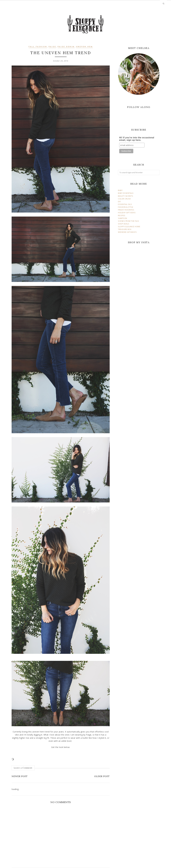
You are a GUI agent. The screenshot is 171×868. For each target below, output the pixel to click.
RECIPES (122, 216)
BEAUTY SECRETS (125, 196)
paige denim (66, 47)
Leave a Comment (23, 768)
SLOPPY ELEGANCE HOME (129, 227)
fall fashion (38, 47)
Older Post (102, 776)
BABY (120, 190)
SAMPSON (123, 218)
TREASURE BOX (125, 229)
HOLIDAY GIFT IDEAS (127, 213)
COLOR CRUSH (124, 199)
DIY (119, 202)
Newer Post (20, 776)
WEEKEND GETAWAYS (127, 232)
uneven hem (84, 47)
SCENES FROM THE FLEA (128, 221)
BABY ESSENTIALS (126, 193)
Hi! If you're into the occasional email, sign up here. (137, 139)
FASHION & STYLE (126, 207)
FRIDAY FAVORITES (126, 210)
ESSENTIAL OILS (125, 204)
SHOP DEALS (124, 224)
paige (52, 47)
